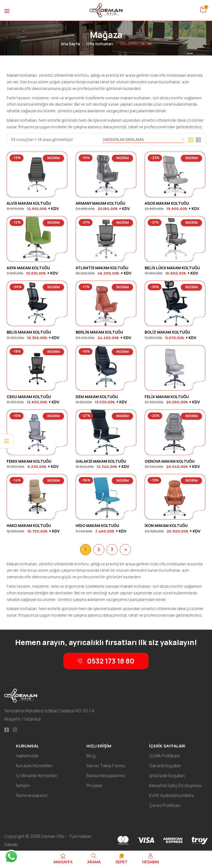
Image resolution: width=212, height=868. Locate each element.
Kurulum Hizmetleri (34, 766)
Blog (91, 756)
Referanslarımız (32, 795)
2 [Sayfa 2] (99, 549)
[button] (203, 10)
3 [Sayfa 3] (112, 549)
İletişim (23, 786)
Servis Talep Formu (106, 766)
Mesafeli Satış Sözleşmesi (175, 786)
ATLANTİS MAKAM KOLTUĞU (102, 268)
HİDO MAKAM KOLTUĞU (97, 525)
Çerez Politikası (165, 805)
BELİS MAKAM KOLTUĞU (29, 332)
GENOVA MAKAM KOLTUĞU (170, 461)
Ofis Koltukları (100, 44)
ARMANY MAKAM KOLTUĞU (100, 203)
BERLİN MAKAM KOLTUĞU (99, 332)
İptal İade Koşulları (167, 776)
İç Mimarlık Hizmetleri (37, 776)
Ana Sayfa (70, 44)
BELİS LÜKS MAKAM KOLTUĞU (172, 268)
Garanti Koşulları (165, 766)
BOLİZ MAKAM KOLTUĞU (167, 332)
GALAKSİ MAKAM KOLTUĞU (101, 461)
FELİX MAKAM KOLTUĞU (167, 397)
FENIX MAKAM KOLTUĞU (29, 461)
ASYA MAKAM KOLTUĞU (28, 268)
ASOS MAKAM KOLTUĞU (167, 203)
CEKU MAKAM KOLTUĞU (29, 397)
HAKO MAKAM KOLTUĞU (29, 525)
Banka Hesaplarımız (106, 776)
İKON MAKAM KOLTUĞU (166, 525)
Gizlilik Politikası (164, 756)
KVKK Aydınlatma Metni (171, 795)
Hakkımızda (27, 756)
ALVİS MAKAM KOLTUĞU (29, 203)
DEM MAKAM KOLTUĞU (97, 397)
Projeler (95, 786)
